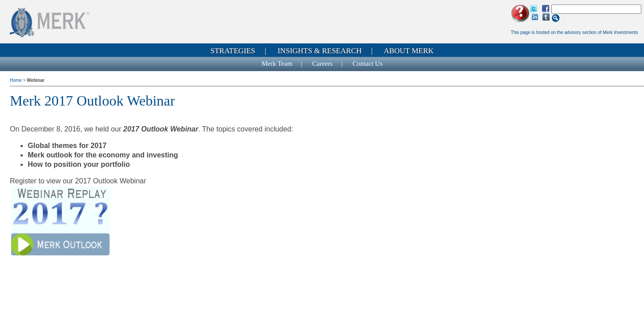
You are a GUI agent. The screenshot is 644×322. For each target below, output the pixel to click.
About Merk (409, 51)
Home (16, 80)
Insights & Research (320, 51)
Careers (322, 64)
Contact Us (367, 64)
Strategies (233, 51)
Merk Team (277, 64)
